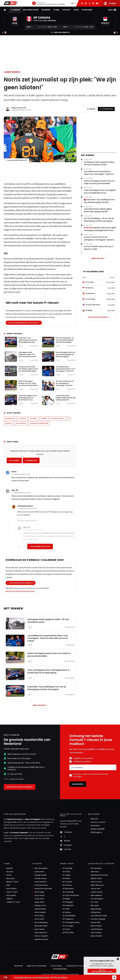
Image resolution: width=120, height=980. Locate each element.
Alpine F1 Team (12, 882)
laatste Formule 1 (15, 819)
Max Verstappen (31, 10)
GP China (66, 872)
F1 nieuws (23, 419)
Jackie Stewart (97, 892)
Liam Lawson (40, 929)
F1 (68, 419)
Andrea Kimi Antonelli (43, 889)
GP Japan (66, 875)
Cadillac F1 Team (13, 902)
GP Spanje (67, 912)
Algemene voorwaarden (37, 966)
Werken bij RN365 (98, 829)
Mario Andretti (96, 936)
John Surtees (96, 933)
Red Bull (9, 868)
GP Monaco (67, 885)
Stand (56, 10)
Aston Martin (11, 889)
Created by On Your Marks (77, 966)
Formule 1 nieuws (57, 419)
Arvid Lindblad (40, 912)
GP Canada (67, 882)
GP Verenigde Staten (71, 922)
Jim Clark (94, 902)
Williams (10, 899)
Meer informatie (60, 32)
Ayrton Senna (96, 882)
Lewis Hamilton (40, 882)
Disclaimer (18, 966)
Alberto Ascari (96, 879)
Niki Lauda (95, 906)
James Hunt (96, 889)
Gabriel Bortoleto (41, 939)
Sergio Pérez (39, 902)
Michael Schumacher (99, 875)
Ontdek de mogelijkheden (20, 787)
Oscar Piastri (9, 191)
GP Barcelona (68, 889)
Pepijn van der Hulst (19, 108)
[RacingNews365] (60, 957)
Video (76, 10)
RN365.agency (96, 832)
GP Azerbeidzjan (69, 916)
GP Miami (66, 879)
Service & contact (98, 822)
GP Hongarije (68, 902)
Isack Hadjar (39, 892)
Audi (8, 885)
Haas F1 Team (12, 892)
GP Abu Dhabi (68, 933)
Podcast (66, 10)
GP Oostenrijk (68, 892)
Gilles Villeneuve (97, 885)
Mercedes (10, 879)
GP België (66, 899)
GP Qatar (66, 929)
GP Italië (66, 909)
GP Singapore (68, 919)
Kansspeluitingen (60, 969)
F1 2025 (44, 419)
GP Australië (67, 868)
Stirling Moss (96, 912)
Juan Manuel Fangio (99, 916)
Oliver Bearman (41, 933)
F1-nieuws (16, 10)
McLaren (8, 187)
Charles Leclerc (41, 879)
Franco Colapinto (41, 936)
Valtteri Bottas (40, 909)
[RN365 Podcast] (49, 3)
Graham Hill (95, 922)
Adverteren (95, 826)
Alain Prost (95, 872)
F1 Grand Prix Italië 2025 (39, 423)
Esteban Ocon (40, 906)
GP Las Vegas (68, 926)
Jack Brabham (97, 929)
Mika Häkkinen (96, 895)
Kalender (46, 10)
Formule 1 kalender (20, 833)
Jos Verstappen (97, 899)
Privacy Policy (56, 966)
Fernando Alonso (41, 885)
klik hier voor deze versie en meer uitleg (20, 591)
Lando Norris (12, 72)
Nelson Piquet (96, 926)
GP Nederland (68, 906)
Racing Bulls (11, 895)
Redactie (94, 819)
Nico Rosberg (96, 868)
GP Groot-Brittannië (71, 895)
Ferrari (9, 875)
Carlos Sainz (39, 899)
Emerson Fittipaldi (98, 919)
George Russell (40, 875)
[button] (15, 21)
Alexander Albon (41, 926)
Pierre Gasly (39, 916)
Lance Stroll (39, 919)
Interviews (87, 10)
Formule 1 (34, 419)
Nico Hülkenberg (41, 922)
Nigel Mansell (96, 909)
